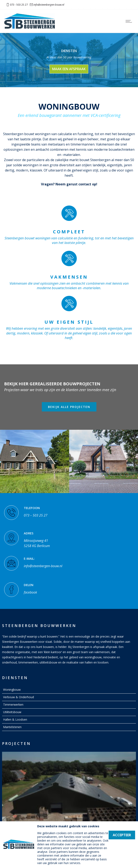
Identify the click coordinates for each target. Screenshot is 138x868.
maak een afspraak (69, 69)
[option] (35, 461)
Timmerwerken (13, 705)
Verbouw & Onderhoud (19, 697)
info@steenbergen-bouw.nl (49, 5)
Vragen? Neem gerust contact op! (69, 184)
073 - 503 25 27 (19, 5)
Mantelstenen (12, 727)
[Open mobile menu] (130, 21)
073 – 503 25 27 (36, 514)
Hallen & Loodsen (15, 719)
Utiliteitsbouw (12, 712)
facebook (30, 591)
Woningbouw (12, 690)
